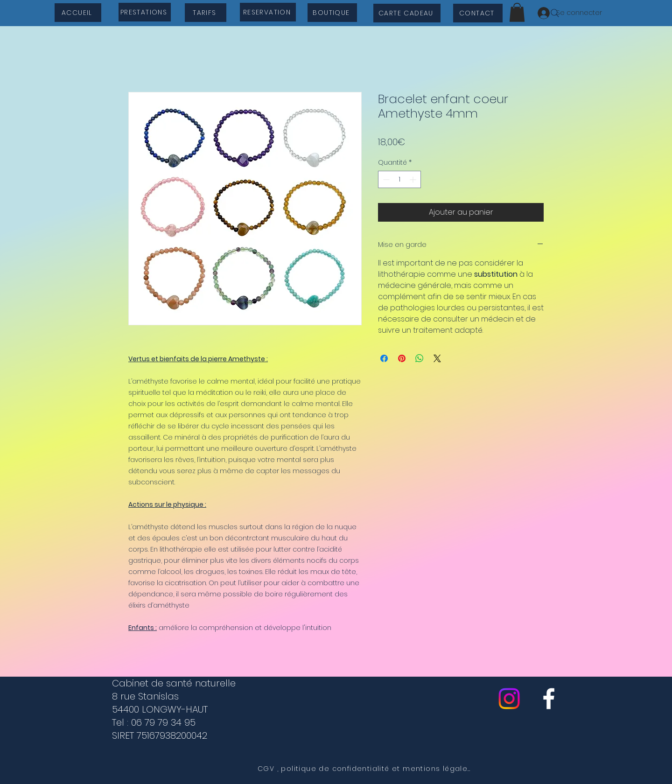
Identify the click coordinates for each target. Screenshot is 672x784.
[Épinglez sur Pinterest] (402, 358)
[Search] (555, 13)
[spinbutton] (399, 179)
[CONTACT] (478, 13)
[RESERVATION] (268, 12)
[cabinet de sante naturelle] (549, 699)
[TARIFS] (206, 13)
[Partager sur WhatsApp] (420, 358)
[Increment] (414, 179)
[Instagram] (509, 699)
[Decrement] (385, 179)
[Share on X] (437, 358)
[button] (517, 12)
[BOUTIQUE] (332, 13)
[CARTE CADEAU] (407, 13)
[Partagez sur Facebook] (384, 358)
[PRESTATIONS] (145, 12)
